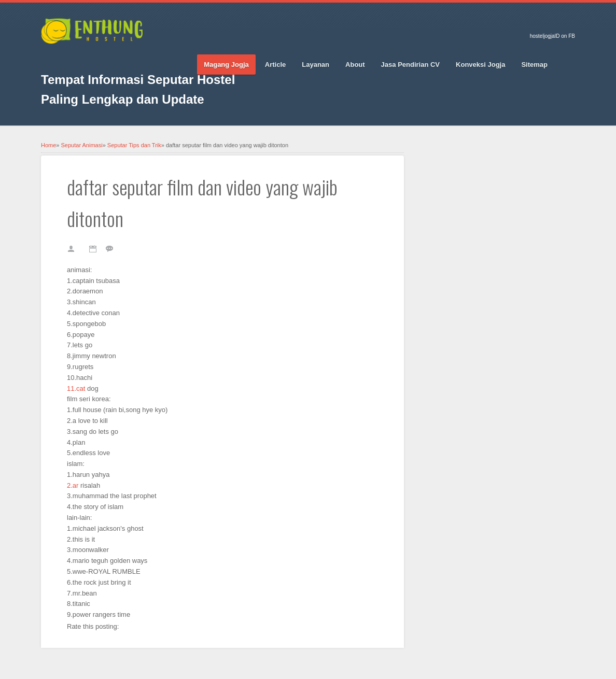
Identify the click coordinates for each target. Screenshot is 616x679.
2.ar (73, 485)
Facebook (49, 58)
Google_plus (85, 58)
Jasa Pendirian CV (410, 65)
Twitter (67, 58)
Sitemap (534, 65)
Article (275, 65)
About (355, 65)
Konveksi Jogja (480, 65)
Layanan (316, 65)
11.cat (76, 388)
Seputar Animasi (82, 145)
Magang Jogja (226, 65)
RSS (139, 58)
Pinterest (103, 58)
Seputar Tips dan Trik (134, 145)
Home (48, 145)
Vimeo (121, 58)
